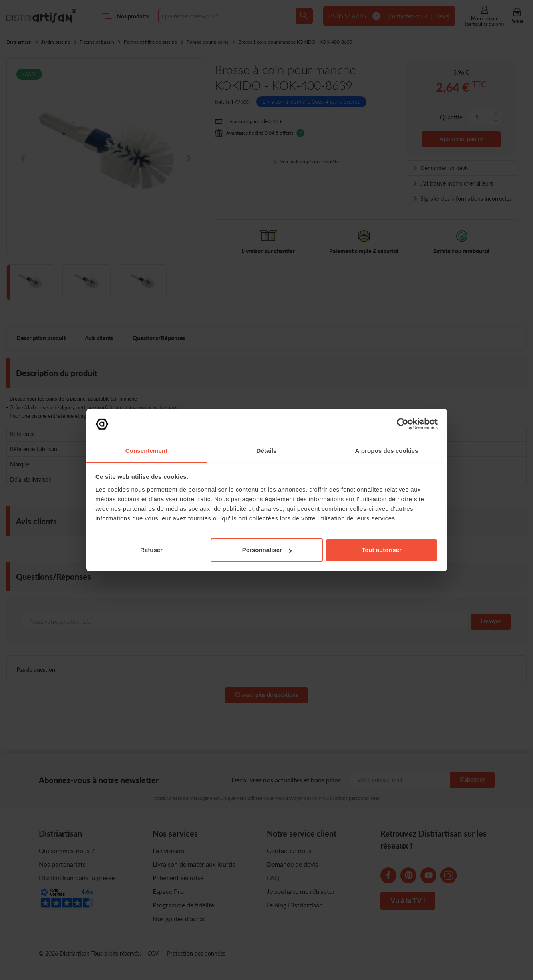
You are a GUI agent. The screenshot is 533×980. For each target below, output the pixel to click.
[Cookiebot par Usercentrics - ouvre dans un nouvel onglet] (403, 424)
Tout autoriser (382, 550)
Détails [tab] (267, 451)
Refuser (151, 550)
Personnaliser (267, 550)
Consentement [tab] (146, 451)
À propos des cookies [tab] (387, 451)
